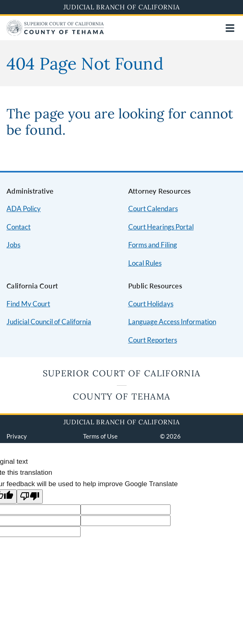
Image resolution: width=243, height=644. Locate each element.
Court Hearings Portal (161, 227)
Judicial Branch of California (122, 7)
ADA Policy (24, 208)
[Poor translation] (30, 497)
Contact (19, 227)
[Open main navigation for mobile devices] (230, 28)
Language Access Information (172, 322)
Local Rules (145, 263)
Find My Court (28, 304)
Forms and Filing (153, 245)
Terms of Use (100, 436)
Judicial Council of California (49, 322)
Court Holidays (151, 304)
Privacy (17, 436)
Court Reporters (153, 340)
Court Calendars (153, 208)
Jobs (13, 245)
